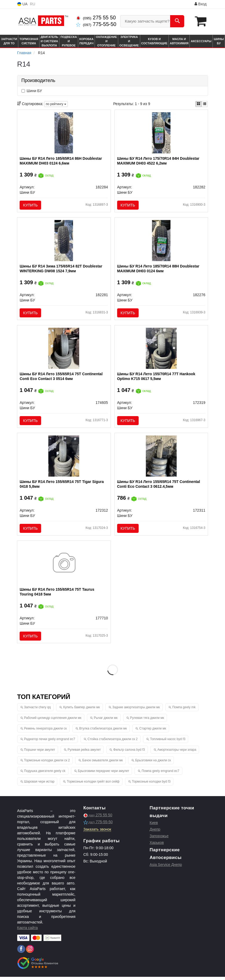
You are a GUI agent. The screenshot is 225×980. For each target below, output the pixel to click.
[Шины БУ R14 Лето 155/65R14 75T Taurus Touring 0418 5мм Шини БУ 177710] (64, 566)
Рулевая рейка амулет (84, 753)
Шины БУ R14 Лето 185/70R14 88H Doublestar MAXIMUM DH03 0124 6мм (159, 269)
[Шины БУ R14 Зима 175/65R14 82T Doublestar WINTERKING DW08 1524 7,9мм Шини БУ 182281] (64, 241)
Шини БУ (32, 91)
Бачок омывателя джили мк (102, 763)
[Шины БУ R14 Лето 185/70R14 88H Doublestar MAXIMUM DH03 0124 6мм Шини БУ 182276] (161, 241)
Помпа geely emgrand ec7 (160, 774)
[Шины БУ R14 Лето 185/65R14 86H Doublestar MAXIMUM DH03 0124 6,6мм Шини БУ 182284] (64, 133)
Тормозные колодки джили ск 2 (47, 763)
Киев (154, 826)
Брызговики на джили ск (153, 763)
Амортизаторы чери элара (177, 753)
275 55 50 (96, 18)
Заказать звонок (97, 832)
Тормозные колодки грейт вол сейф (93, 785)
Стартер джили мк (153, 732)
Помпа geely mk (184, 710)
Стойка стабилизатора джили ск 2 (112, 742)
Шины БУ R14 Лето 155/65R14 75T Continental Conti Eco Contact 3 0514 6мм (61, 378)
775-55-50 (96, 24)
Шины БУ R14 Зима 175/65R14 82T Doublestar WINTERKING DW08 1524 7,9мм (61, 269)
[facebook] (21, 952)
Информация (179, 4)
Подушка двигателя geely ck (45, 774)
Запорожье (159, 839)
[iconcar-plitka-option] (198, 104)
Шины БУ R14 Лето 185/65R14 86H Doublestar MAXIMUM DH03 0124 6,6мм (61, 161)
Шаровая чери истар (39, 785)
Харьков (157, 846)
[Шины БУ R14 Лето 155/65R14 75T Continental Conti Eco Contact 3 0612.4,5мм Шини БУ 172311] (161, 458)
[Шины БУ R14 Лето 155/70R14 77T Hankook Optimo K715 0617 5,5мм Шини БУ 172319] (161, 349)
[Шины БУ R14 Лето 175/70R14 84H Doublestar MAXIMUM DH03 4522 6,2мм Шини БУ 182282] (161, 133)
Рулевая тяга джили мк (147, 721)
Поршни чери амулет (40, 753)
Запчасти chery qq (37, 710)
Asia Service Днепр (166, 868)
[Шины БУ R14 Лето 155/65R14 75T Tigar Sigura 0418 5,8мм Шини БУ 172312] (64, 458)
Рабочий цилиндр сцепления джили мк (53, 721)
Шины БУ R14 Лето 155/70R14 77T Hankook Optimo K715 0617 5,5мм (156, 378)
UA (22, 4)
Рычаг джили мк (106, 721)
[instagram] (30, 952)
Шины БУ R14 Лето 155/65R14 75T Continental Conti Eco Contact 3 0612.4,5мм (159, 486)
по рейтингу (56, 104)
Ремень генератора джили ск (45, 732)
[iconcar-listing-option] (205, 104)
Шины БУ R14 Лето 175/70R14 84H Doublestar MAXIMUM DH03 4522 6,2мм (159, 161)
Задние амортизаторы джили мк (136, 710)
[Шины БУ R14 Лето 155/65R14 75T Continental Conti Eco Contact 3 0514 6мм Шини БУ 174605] (64, 349)
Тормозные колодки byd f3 (151, 785)
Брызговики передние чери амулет (104, 774)
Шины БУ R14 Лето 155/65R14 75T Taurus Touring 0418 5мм (57, 594)
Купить (31, 205)
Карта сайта (28, 931)
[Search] (177, 21)
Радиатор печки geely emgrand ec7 (50, 742)
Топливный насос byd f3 (168, 742)
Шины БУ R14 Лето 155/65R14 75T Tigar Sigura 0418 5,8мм (62, 486)
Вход (201, 4)
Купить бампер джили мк (81, 710)
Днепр (155, 832)
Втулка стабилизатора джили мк (103, 732)
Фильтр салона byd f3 (129, 753)
